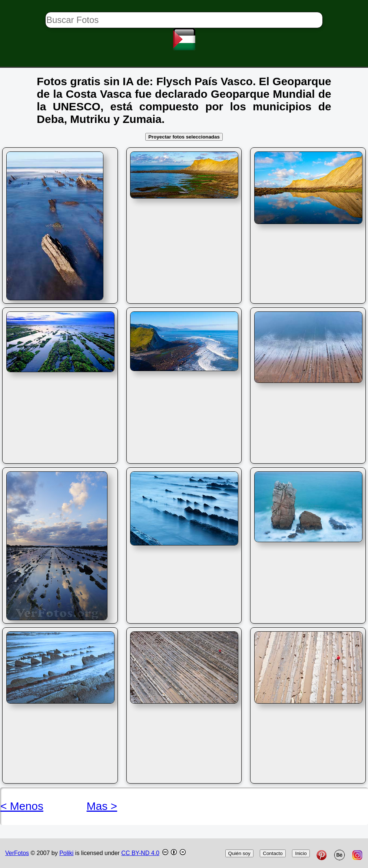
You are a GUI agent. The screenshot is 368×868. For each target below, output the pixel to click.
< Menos (22, 806)
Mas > (102, 806)
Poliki (66, 853)
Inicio (301, 853)
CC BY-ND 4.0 (140, 853)
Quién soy (239, 853)
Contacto (273, 853)
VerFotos (17, 853)
